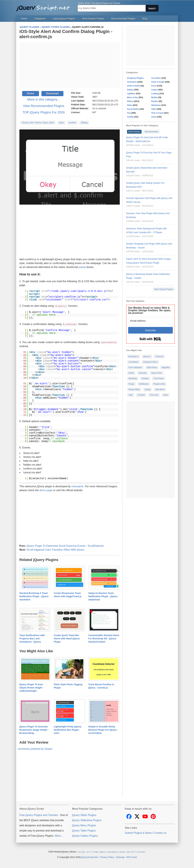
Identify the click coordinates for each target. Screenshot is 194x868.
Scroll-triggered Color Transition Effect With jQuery (55, 549)
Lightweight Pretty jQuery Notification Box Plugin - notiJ (68, 729)
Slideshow (156, 105)
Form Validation (135, 367)
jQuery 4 (147, 357)
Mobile (154, 97)
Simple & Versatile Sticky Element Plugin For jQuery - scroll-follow (103, 729)
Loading (155, 94)
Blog (145, 19)
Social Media (133, 109)
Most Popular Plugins (93, 19)
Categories (40, 19)
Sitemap (120, 857)
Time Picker (159, 378)
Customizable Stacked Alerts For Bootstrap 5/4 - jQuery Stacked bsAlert (104, 638)
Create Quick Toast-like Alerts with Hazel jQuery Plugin (67, 638)
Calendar (143, 373)
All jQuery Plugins (135, 78)
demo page (46, 490)
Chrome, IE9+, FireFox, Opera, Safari (38, 123)
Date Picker (152, 367)
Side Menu (160, 389)
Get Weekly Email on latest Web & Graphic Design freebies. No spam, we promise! (150, 310)
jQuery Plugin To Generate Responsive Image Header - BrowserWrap (34, 729)
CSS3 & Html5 (133, 86)
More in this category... (44, 99)
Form (154, 86)
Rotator (155, 101)
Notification (144, 384)
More (58, 835)
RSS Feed (132, 857)
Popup (131, 384)
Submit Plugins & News (138, 832)
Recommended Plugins (123, 19)
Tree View (154, 395)
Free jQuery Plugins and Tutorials (44, 6)
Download (52, 93)
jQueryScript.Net (90, 857)
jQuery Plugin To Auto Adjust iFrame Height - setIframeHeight (31, 687)
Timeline (141, 395)
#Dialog (84, 123)
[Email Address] (150, 321)
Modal (131, 373)
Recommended (151, 132)
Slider (130, 105)
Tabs (131, 395)
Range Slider (134, 389)
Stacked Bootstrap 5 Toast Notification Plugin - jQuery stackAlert (34, 596)
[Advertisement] (70, 65)
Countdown (134, 362)
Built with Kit (150, 339)
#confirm (72, 123)
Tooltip (130, 117)
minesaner (77, 486)
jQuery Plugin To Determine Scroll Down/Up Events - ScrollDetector (65, 545)
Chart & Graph (158, 82)
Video (166, 395)
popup (82, 267)
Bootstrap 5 (134, 357)
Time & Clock (157, 113)
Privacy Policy (107, 857)
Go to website (99, 108)
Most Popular (134, 132)
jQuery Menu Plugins (84, 825)
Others (130, 101)
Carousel (159, 357)
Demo (31, 93)
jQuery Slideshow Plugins (87, 820)
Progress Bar (159, 384)
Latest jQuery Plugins (64, 19)
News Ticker (157, 373)
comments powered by (35, 748)
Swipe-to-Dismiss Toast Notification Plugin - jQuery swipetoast (103, 596)
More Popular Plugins (164, 289)
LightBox (131, 94)
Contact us (160, 832)
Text (129, 113)
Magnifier (166, 367)
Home (24, 19)
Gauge (148, 389)
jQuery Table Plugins (84, 830)
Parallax (145, 378)
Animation (132, 82)
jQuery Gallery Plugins (85, 835)
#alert (61, 123)
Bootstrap (133, 378)
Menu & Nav (133, 97)
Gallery (130, 90)
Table (154, 109)
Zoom (154, 117)
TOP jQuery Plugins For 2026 (44, 112)
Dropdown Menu (150, 362)
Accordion (156, 78)
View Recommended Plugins (44, 106)
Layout (154, 90)
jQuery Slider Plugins (84, 815)
